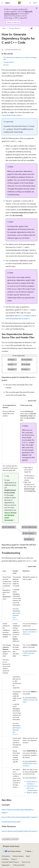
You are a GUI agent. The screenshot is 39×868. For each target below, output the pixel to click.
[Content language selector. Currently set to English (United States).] (11, 846)
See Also (6, 65)
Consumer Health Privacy (10, 862)
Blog (28, 856)
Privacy (13, 859)
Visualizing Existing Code (11, 822)
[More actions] (36, 28)
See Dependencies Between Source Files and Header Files (20, 58)
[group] (19, 683)
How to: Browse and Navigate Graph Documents (19, 831)
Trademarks (5, 865)
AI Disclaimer (6, 856)
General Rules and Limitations (32, 783)
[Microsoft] (20, 3)
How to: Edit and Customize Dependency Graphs (19, 817)
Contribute (5, 859)
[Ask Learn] (32, 28)
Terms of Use (26, 862)
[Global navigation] (2, 3)
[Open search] (30, 3)
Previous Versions (15, 28)
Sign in (35, 3)
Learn (4, 28)
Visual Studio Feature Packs (11, 115)
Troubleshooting (8, 62)
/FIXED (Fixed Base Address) (29, 654)
